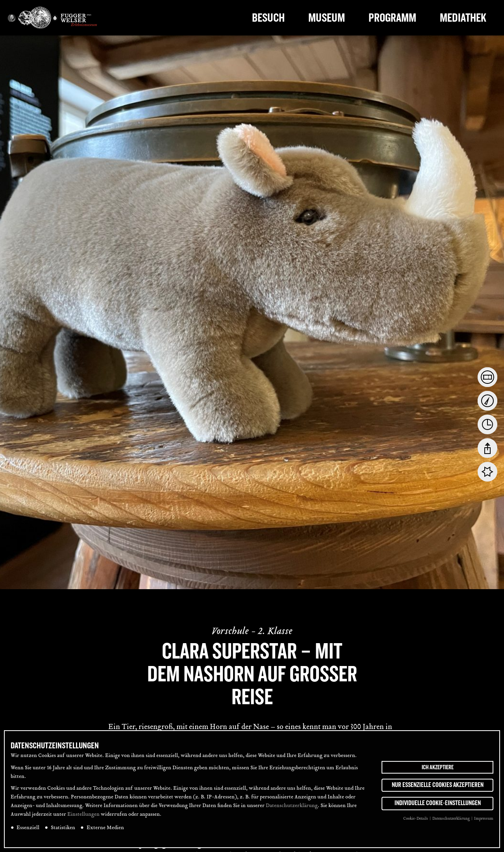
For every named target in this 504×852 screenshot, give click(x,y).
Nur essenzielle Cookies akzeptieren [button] (438, 785)
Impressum (484, 819)
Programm (392, 18)
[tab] (487, 377)
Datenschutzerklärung (292, 806)
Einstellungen (83, 815)
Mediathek (463, 18)
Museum (327, 18)
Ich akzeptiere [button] (438, 767)
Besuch (268, 18)
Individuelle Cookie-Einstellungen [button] (438, 804)
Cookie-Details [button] (416, 819)
